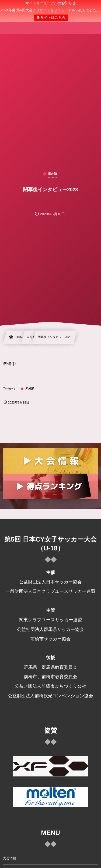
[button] (87, 7)
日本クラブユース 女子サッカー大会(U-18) (51, 14)
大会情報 (9, 858)
